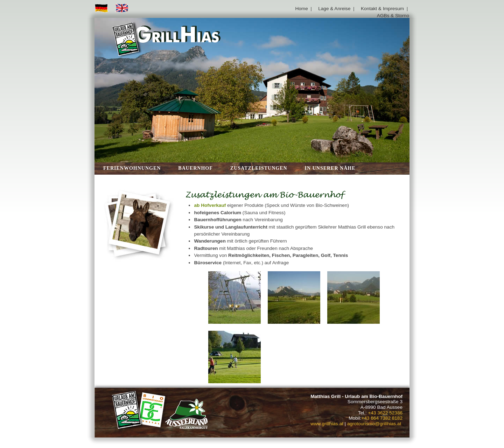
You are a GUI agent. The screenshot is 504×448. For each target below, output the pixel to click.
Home (301, 9)
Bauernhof (195, 168)
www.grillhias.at (327, 424)
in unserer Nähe (330, 168)
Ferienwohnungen (132, 168)
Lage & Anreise (334, 9)
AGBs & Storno (393, 16)
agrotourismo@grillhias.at (374, 424)
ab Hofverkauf (210, 205)
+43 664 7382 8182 (382, 418)
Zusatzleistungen (259, 168)
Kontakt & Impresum (382, 9)
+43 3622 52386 (385, 413)
